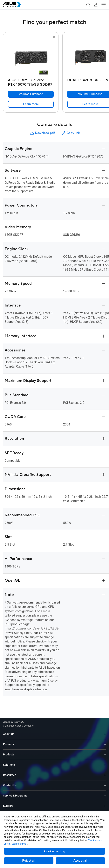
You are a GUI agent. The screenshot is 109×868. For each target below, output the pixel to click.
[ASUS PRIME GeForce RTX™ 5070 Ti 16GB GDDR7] (31, 81)
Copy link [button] (70, 133)
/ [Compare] (50, 723)
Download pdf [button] (42, 133)
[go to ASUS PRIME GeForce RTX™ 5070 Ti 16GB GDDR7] (31, 58)
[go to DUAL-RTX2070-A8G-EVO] (90, 58)
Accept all (80, 861)
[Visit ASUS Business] (14, 723)
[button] (88, 5)
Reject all (29, 861)
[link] (31, 104)
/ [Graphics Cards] (34, 723)
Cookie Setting (55, 851)
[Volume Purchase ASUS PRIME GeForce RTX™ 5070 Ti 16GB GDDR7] (31, 94)
